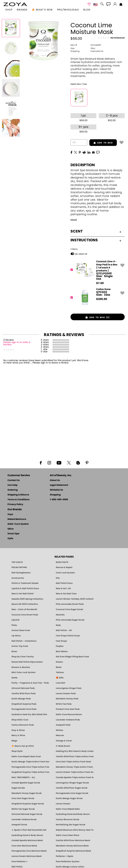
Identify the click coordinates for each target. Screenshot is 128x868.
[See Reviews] (111, 38)
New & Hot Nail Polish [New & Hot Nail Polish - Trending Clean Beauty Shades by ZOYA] (23, 594)
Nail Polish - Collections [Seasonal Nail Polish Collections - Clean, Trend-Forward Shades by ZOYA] (24, 641)
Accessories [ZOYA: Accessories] (18, 578)
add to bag (101, 143)
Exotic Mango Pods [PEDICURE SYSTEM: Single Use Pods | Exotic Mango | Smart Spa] (21, 699)
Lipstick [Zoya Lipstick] (15, 620)
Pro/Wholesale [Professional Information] (68, 10)
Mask (74, 220)
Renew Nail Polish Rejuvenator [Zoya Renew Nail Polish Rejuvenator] (27, 662)
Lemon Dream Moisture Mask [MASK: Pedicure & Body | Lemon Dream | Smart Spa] (27, 856)
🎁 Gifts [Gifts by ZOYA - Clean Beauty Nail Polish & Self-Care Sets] (60, 678)
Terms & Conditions (18, 500)
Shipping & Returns (18, 495)
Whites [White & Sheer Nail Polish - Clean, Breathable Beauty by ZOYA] (59, 730)
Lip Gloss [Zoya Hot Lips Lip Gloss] (16, 636)
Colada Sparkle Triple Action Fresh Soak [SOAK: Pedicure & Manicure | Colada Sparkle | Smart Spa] (75, 777)
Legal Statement (59, 485)
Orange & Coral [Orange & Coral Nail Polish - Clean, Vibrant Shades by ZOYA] (64, 741)
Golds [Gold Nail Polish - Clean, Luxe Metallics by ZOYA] (14, 678)
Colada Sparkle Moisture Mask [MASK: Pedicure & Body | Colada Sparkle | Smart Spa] (27, 840)
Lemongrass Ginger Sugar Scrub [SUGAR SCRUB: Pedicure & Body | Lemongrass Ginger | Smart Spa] (72, 783)
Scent (96, 231)
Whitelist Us (56, 490)
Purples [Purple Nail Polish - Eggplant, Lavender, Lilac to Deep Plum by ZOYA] (60, 646)
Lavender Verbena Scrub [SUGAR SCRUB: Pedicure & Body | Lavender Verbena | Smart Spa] (24, 819)
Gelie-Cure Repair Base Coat (26, 756)
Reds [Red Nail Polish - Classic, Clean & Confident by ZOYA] (58, 625)
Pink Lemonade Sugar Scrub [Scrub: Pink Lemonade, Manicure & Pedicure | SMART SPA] (70, 620)
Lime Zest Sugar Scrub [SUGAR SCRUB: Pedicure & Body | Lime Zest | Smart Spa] (23, 798)
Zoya (10, 514)
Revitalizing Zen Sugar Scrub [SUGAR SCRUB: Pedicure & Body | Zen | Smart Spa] (70, 825)
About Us (55, 480)
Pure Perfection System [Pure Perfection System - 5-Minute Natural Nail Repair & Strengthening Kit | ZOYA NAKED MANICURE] (68, 862)
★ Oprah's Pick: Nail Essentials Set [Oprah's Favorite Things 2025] (29, 830)
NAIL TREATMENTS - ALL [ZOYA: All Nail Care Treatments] (23, 777)
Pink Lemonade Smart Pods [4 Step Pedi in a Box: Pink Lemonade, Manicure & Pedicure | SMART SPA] (70, 604)
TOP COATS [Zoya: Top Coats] (17, 562)
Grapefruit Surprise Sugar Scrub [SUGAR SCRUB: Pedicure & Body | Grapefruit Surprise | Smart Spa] (28, 804)
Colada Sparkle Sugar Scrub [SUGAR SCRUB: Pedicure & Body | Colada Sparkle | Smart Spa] (26, 783)
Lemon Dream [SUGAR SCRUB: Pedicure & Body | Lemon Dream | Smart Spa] (63, 804)
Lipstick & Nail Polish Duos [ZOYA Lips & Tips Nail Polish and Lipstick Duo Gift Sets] (25, 588)
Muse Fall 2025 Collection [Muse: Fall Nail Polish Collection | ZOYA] (25, 604)
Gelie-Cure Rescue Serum (69, 714)
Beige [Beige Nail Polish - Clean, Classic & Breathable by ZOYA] (14, 741)
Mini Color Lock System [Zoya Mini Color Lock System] (24, 672)
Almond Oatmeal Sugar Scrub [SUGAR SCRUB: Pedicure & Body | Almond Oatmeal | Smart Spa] (27, 814)
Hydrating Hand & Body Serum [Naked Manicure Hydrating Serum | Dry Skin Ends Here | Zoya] (27, 835)
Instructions (96, 240)
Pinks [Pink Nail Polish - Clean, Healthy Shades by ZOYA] (14, 625)
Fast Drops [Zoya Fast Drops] (61, 641)
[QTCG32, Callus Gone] (96, 297)
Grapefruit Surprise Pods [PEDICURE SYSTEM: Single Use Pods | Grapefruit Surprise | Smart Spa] (24, 704)
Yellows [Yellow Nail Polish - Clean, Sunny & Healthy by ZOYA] (60, 672)
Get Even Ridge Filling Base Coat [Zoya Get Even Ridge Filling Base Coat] (72, 657)
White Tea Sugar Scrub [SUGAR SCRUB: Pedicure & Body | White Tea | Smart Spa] (23, 809)
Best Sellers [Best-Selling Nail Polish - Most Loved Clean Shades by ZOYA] (62, 651)
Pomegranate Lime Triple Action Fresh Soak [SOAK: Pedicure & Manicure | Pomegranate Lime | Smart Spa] (30, 767)
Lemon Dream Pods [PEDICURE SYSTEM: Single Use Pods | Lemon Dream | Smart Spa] (66, 694)
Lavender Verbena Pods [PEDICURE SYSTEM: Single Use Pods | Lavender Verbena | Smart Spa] (68, 720)
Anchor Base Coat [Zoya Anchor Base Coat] (21, 630)
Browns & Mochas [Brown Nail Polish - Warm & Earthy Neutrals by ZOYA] (21, 667)
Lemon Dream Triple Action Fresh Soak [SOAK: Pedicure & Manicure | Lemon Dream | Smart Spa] (75, 772)
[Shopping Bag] (121, 4)
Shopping (55, 495)
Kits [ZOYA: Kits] (58, 578)
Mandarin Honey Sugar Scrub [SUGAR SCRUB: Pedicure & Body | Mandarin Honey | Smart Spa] (26, 793)
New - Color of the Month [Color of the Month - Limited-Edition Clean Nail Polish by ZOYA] (24, 609)
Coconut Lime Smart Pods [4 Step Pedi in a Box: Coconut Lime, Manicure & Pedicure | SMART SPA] (25, 615)
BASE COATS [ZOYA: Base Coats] (62, 562)
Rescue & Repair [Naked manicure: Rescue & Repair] (64, 567)
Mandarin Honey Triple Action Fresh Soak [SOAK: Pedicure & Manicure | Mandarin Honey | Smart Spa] (75, 767)
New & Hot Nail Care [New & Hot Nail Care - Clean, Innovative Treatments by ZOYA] (66, 594)
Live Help (12, 485)
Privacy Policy (15, 504)
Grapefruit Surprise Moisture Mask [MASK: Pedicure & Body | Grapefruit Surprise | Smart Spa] (73, 851)
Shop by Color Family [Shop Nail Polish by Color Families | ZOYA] (23, 657)
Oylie (10, 539)
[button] (15, 4)
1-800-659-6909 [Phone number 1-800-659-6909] (59, 500)
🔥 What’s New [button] (42, 10)
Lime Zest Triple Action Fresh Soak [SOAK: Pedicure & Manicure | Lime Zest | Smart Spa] (73, 762)
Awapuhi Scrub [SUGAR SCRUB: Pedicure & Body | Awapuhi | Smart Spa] (19, 825)
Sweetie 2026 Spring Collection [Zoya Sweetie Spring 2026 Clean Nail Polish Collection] (27, 599)
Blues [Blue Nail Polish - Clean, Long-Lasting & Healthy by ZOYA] (14, 651)
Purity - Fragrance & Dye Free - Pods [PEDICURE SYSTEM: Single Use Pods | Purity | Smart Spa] (30, 683)
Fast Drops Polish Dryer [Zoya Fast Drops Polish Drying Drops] (68, 636)
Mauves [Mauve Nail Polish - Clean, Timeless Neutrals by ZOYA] (60, 735)
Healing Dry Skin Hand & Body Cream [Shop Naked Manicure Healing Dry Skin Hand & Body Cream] (75, 751)
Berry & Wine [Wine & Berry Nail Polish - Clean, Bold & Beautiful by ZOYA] (18, 735)
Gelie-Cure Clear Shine (67, 835)
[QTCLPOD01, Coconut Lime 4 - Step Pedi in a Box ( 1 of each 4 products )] (96, 272)
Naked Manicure (17, 519)
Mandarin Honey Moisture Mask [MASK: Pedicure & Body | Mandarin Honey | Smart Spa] (72, 846)
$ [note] (100, 283)
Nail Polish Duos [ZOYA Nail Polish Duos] (64, 583)
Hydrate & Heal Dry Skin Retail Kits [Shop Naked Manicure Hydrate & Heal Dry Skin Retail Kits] (29, 714)
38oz (83, 48)
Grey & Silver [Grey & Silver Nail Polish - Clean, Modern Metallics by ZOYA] (18, 730)
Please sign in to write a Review (17, 344)
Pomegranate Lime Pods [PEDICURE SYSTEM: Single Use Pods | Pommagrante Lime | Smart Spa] (24, 709)
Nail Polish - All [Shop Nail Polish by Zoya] (64, 630)
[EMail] (93, 152)
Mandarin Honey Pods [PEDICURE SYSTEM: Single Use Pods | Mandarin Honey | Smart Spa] (67, 699)
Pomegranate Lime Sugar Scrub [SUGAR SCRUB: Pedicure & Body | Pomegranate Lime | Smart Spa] (72, 793)
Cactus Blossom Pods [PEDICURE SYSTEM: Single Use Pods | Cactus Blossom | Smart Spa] (23, 725)
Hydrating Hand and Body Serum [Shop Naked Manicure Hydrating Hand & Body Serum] (73, 814)
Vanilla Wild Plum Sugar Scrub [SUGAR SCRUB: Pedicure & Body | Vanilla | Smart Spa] (72, 788)
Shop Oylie (17, 751)
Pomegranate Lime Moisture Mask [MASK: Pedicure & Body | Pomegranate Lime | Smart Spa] (29, 851)
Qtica (10, 529)
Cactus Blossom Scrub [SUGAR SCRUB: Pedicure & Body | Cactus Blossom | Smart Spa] (67, 819)
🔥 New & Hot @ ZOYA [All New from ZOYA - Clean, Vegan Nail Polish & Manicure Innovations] (23, 746)
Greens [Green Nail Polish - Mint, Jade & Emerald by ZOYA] (59, 662)
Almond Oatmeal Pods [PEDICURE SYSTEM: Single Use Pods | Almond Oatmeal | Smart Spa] (23, 688)
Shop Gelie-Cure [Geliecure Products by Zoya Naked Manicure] (20, 720)
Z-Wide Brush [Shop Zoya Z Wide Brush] (63, 746)
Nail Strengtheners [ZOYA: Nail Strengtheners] (21, 573)
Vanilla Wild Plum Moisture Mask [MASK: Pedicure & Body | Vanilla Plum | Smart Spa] (73, 840)
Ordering (13, 490)
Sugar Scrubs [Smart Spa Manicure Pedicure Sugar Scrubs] (18, 788)
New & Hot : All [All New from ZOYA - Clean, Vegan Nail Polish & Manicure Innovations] (63, 588)
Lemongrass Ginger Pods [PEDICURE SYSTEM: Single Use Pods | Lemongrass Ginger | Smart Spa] (69, 688)
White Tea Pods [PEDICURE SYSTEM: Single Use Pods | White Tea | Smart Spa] (64, 704)
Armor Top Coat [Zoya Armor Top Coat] (20, 646)
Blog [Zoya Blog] (87, 10)
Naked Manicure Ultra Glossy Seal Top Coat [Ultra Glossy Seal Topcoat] (75, 830)
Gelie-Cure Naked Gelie (68, 809)
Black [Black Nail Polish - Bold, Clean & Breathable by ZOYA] (59, 667)
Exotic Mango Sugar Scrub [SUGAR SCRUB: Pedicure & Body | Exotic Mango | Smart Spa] (69, 798)
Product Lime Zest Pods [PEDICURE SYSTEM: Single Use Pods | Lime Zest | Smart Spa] (68, 709)
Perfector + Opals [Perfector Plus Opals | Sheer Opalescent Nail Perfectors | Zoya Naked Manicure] (65, 856)
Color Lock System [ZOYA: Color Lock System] (65, 573)
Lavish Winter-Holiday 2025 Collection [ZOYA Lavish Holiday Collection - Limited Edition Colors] (75, 599)
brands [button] (22, 10)
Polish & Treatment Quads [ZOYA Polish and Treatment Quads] (25, 583)
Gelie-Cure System (18, 524)
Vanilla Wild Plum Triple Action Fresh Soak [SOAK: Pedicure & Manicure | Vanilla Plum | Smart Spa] (75, 756)
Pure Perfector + (19, 862)
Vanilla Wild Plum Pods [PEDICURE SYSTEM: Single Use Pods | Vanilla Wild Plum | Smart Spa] (24, 694)
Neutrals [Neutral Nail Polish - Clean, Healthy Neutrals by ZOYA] (60, 615)
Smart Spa (13, 534)
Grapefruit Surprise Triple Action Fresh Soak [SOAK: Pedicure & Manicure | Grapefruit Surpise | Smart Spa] (30, 772)
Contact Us (14, 480)
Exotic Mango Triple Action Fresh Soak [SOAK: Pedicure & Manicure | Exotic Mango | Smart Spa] (30, 762)
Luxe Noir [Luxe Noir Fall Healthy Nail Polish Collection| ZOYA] (61, 683)
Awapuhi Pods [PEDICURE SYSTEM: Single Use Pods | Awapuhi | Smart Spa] (63, 725)
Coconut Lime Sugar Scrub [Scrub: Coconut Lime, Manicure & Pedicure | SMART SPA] (69, 609)
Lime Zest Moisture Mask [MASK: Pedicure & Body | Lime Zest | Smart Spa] (24, 846)
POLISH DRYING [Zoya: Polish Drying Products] (19, 567)
